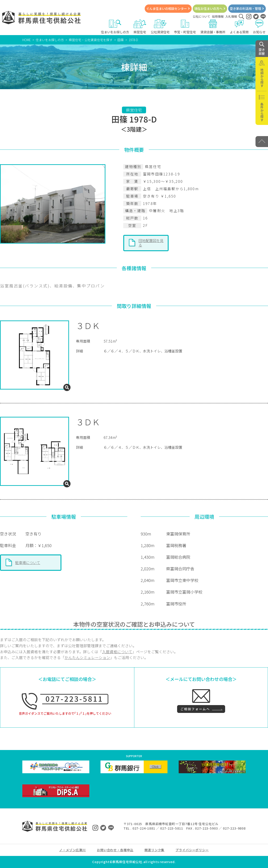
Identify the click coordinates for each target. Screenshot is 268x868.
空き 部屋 (262, 49)
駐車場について (28, 563)
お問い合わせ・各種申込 (115, 850)
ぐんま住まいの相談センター (167, 8)
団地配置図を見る (151, 243)
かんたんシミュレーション (87, 657)
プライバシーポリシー (192, 850)
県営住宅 (140, 27)
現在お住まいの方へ (208, 8)
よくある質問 (239, 27)
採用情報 (218, 16)
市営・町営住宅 (185, 27)
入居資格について (117, 652)
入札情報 (231, 16)
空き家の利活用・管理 (245, 8)
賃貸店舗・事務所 (213, 27)
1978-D (133, 40)
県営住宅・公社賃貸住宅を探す (91, 40)
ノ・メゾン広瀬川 (72, 850)
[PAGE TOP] (262, 142)
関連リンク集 (154, 850)
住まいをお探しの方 (115, 27)
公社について (201, 16)
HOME (27, 40)
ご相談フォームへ (195, 709)
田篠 (121, 40)
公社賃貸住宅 (160, 27)
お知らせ (259, 27)
